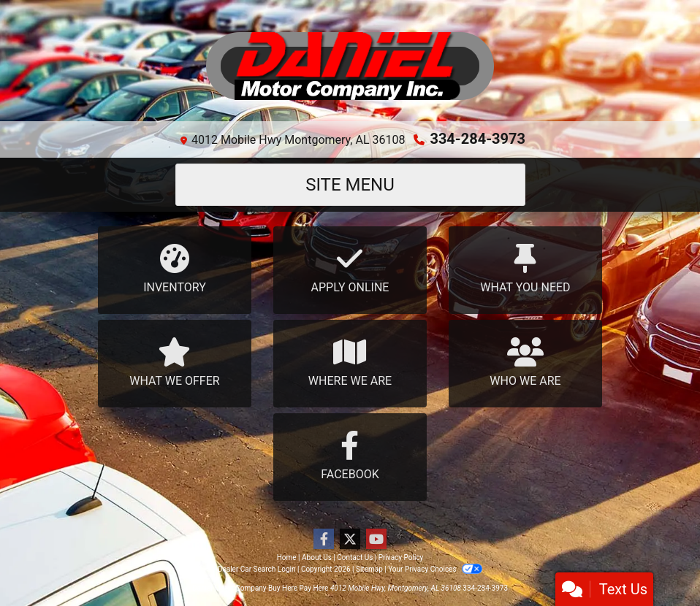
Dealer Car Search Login (257, 569)
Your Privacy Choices (435, 569)
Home (287, 557)
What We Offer (175, 363)
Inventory (175, 269)
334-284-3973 (478, 139)
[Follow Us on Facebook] (324, 540)
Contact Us (355, 557)
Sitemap (369, 569)
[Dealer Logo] (350, 66)
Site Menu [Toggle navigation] (350, 185)
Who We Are (525, 363)
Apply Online (350, 269)
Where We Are (350, 363)
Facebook (350, 456)
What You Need (525, 269)
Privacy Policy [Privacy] (401, 557)
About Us (317, 557)
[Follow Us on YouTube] (376, 540)
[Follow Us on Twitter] (350, 540)
